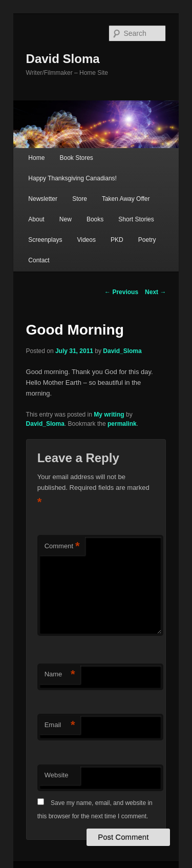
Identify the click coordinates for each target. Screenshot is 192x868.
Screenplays (45, 240)
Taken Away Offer (126, 199)
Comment (62, 546)
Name (60, 675)
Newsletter (43, 199)
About (36, 219)
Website (57, 775)
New (66, 219)
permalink (122, 424)
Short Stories (136, 219)
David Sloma (63, 59)
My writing (109, 415)
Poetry (147, 240)
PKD (117, 240)
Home (36, 158)
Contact (39, 260)
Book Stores (76, 158)
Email (60, 725)
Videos (86, 240)
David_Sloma (122, 351)
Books (95, 219)
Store (80, 199)
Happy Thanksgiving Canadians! (72, 178)
